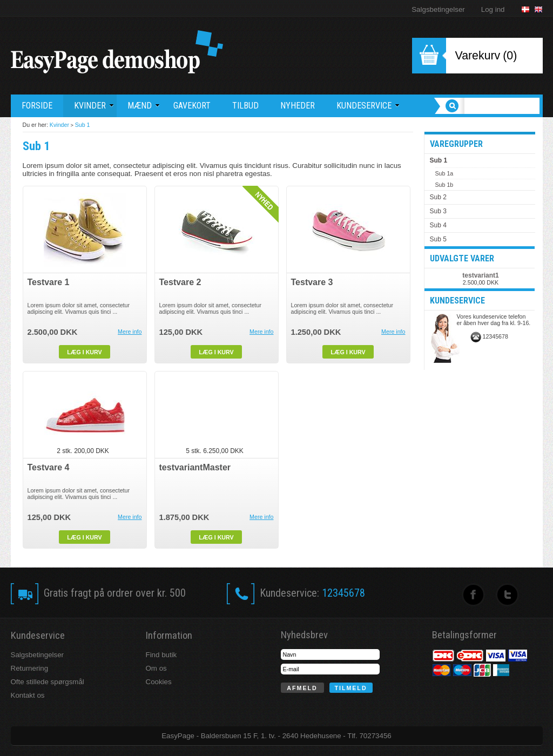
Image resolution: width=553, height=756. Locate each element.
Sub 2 (438, 197)
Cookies (159, 682)
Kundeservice (368, 106)
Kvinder (59, 125)
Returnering (30, 668)
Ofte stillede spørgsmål (48, 682)
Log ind (493, 9)
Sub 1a (444, 173)
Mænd (144, 106)
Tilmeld (350, 688)
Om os (156, 668)
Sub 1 (83, 125)
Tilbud (245, 106)
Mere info (130, 332)
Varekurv (478, 56)
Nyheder (298, 106)
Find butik (161, 655)
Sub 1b (444, 185)
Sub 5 (438, 239)
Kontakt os (28, 695)
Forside (37, 106)
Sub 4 (438, 225)
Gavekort (192, 106)
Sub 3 (438, 211)
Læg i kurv (84, 352)
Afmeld (302, 688)
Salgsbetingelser (438, 9)
